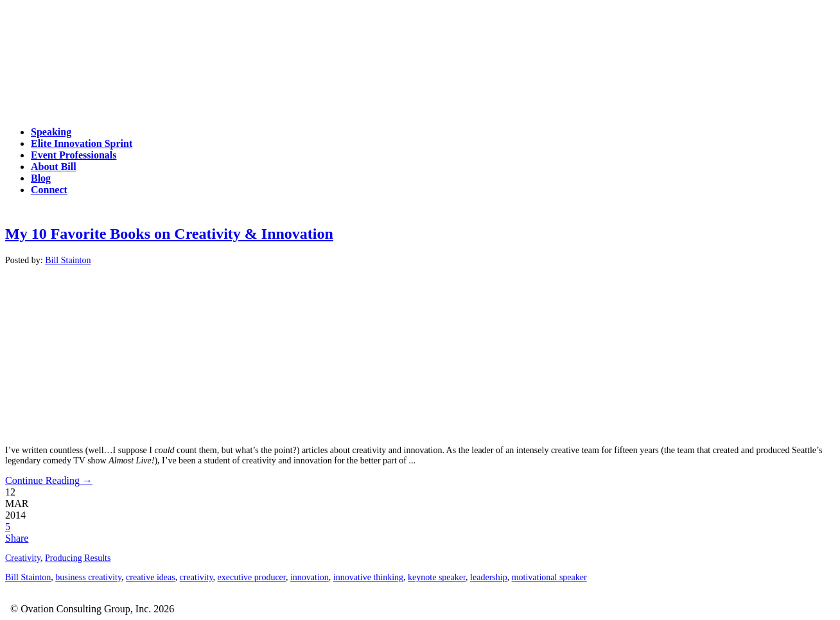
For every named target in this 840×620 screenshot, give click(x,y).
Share (17, 538)
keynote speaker (437, 577)
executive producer (252, 577)
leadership (489, 577)
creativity (197, 577)
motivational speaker (549, 577)
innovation (310, 577)
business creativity (88, 577)
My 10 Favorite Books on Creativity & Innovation (169, 234)
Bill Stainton (68, 260)
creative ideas (151, 577)
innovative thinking (368, 577)
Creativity (23, 558)
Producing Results (78, 558)
